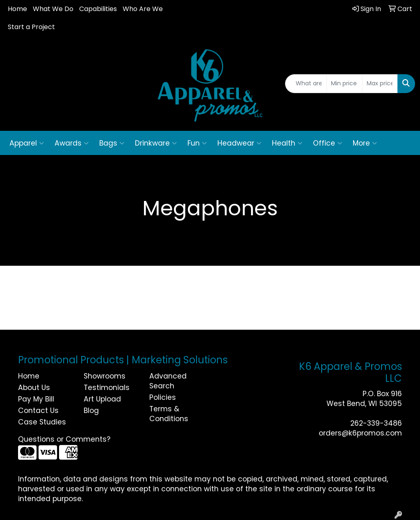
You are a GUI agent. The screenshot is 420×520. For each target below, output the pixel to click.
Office (328, 143)
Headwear (239, 143)
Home (17, 9)
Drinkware (156, 143)
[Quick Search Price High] (380, 84)
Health (287, 143)
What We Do (53, 9)
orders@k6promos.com (360, 433)
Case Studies (42, 422)
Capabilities (98, 9)
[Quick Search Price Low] (344, 84)
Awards (72, 143)
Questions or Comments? (64, 439)
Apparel (27, 143)
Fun (197, 143)
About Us (34, 388)
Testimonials (107, 388)
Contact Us (38, 411)
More (365, 143)
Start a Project (31, 27)
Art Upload (102, 399)
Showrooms (105, 376)
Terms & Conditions (169, 414)
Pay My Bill (36, 399)
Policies (163, 397)
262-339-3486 (376, 423)
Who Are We (143, 9)
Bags (112, 143)
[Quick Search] (306, 84)
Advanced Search (168, 381)
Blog (91, 411)
